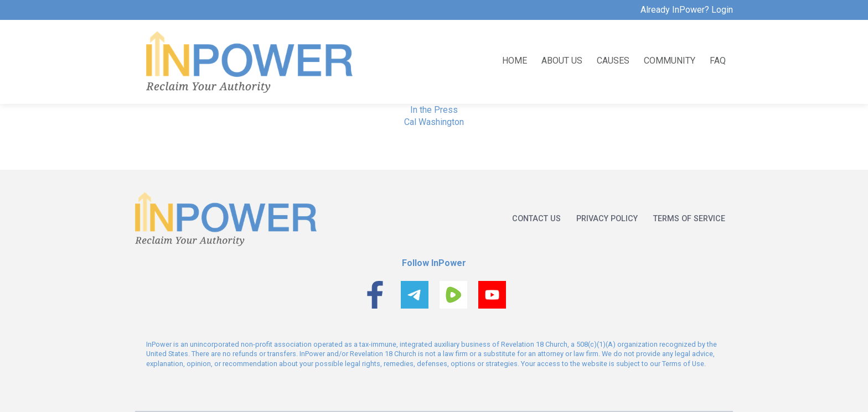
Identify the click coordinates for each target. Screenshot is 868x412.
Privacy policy (607, 219)
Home (515, 60)
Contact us (536, 219)
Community (670, 60)
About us (562, 60)
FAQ (718, 60)
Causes (613, 60)
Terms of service (689, 219)
